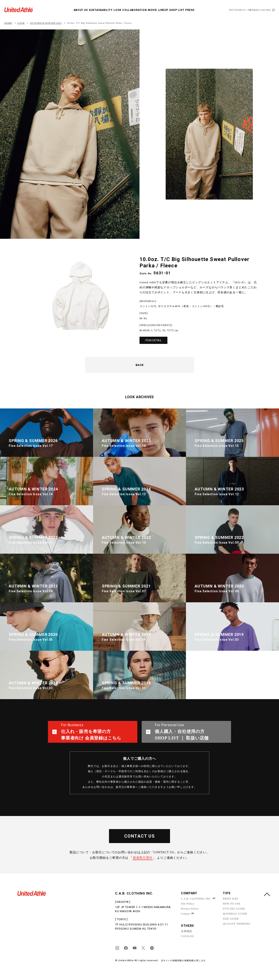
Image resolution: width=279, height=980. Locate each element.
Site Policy (188, 904)
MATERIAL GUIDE (235, 914)
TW (235, 10)
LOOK (117, 10)
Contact (186, 914)
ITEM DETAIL (153, 340)
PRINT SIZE (231, 899)
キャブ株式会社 (250, 10)
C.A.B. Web (264, 10)
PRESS (190, 10)
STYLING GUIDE (234, 909)
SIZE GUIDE (231, 919)
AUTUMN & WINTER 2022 (46, 23)
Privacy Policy (190, 909)
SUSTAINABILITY (101, 10)
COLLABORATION (134, 10)
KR (240, 10)
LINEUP (163, 10)
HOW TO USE (232, 904)
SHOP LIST (177, 10)
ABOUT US (81, 10)
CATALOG (188, 936)
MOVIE (152, 10)
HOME (8, 23)
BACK (140, 365)
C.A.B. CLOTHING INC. (196, 899)
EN (231, 10)
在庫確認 (186, 931)
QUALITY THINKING (237, 924)
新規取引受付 (143, 858)
